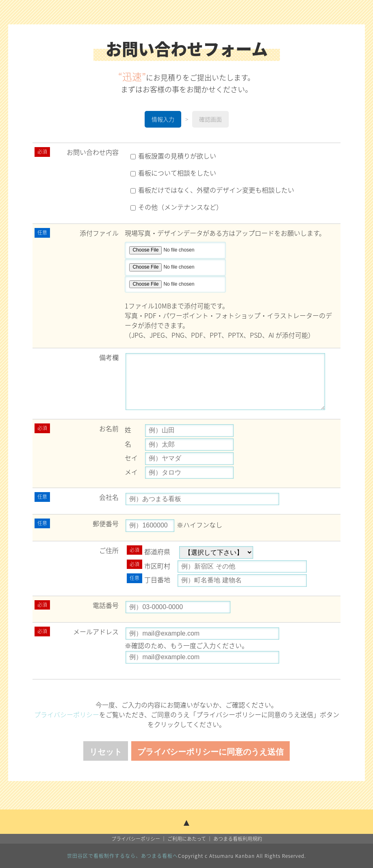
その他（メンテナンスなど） (177, 207)
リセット (106, 752)
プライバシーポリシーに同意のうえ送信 (210, 752)
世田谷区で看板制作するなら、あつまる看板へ (123, 856)
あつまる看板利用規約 (238, 839)
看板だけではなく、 (212, 190)
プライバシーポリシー (67, 714)
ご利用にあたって (187, 839)
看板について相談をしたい (173, 173)
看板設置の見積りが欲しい (173, 156)
